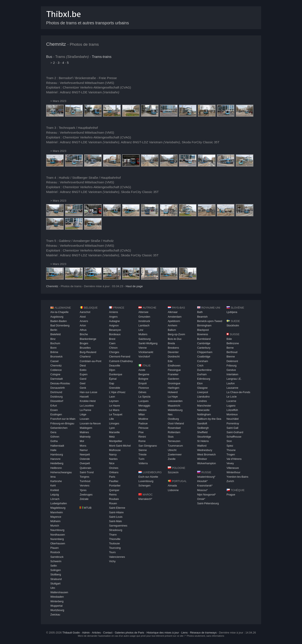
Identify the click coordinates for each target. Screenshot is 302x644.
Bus (49, 57)
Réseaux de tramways (203, 633)
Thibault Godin (71, 633)
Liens (184, 633)
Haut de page (134, 286)
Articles (96, 633)
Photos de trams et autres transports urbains (88, 23)
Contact (108, 633)
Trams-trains (102, 57)
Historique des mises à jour (163, 633)
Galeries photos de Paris (129, 633)
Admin (86, 633)
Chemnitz (56, 44)
